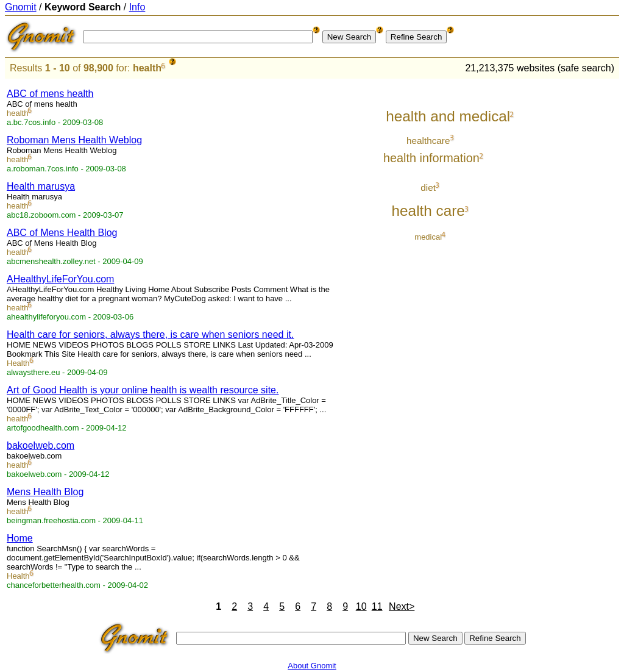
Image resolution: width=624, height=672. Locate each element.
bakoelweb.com (41, 445)
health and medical (448, 116)
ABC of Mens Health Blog (62, 233)
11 (377, 606)
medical (428, 237)
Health (18, 363)
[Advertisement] (569, 263)
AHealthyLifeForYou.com (60, 279)
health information (431, 158)
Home (20, 538)
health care (428, 211)
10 (361, 606)
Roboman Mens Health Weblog (74, 140)
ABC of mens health (50, 94)
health (147, 68)
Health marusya (41, 186)
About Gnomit (312, 666)
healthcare (428, 141)
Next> (402, 606)
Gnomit (21, 7)
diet (428, 188)
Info (137, 7)
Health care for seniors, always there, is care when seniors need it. (150, 334)
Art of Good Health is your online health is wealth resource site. (143, 390)
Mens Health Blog (45, 492)
